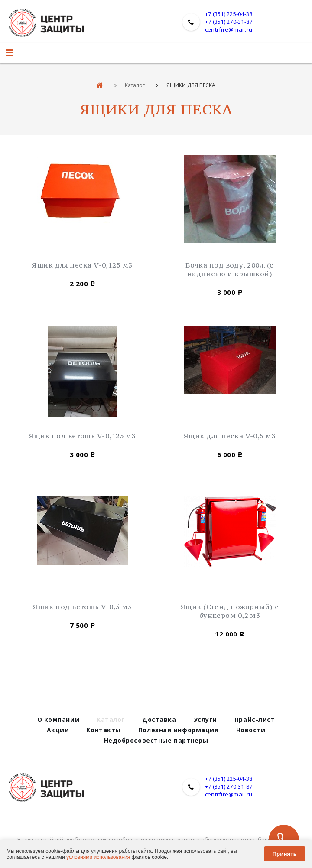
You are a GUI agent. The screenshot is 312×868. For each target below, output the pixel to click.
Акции (58, 730)
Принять (285, 854)
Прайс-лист (255, 720)
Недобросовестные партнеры (156, 740)
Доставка (159, 720)
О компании (58, 720)
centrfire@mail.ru (229, 29)
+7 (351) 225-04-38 (229, 14)
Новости (251, 730)
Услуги (205, 720)
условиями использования (98, 857)
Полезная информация (179, 730)
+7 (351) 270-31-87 (229, 22)
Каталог (135, 85)
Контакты (103, 730)
